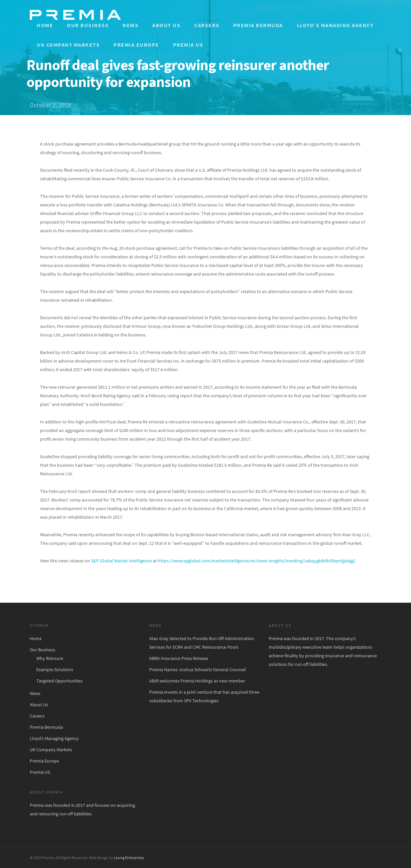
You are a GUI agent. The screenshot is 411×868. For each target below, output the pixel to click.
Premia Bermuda (258, 25)
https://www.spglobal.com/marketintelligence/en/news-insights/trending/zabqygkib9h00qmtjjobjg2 (257, 561)
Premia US (188, 45)
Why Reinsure (50, 658)
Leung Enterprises (129, 858)
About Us (166, 25)
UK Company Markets (68, 45)
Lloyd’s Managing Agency (335, 25)
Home (45, 25)
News (130, 25)
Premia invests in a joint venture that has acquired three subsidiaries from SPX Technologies (204, 696)
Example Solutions (55, 670)
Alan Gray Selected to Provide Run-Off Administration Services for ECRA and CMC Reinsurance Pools (202, 643)
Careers (207, 25)
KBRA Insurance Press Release (179, 658)
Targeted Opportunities (59, 681)
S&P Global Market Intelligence (121, 561)
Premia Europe (136, 45)
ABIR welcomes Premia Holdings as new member (197, 681)
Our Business (88, 25)
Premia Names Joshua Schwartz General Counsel (198, 670)
